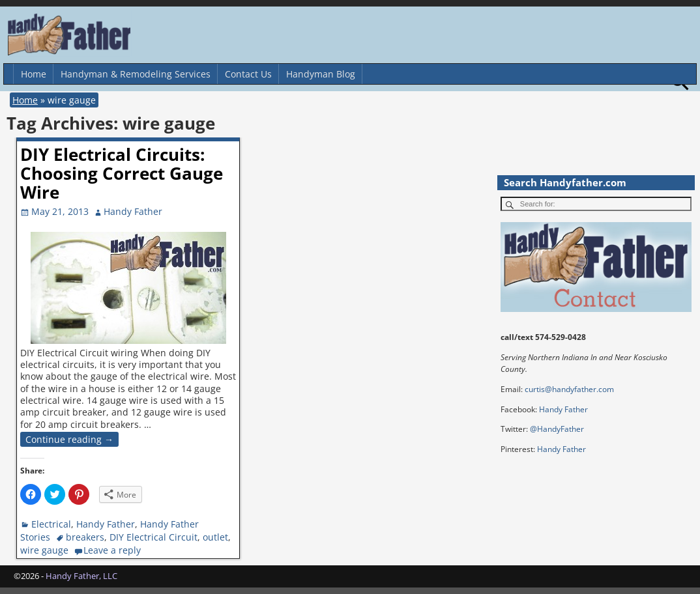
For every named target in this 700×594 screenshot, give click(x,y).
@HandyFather (557, 429)
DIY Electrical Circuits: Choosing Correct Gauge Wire (122, 173)
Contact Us (248, 74)
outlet (215, 537)
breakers (85, 537)
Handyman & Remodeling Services (136, 74)
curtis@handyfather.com (569, 389)
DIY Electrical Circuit (153, 537)
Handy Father (106, 524)
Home (34, 74)
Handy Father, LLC (81, 576)
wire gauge (44, 550)
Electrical (51, 524)
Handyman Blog (321, 74)
